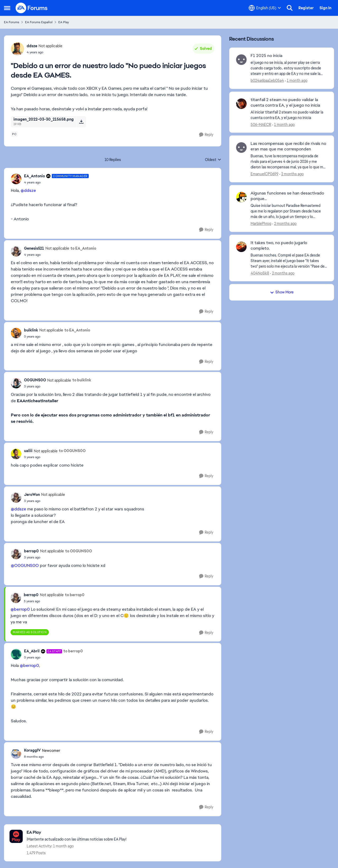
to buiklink (82, 380)
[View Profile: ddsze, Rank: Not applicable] (17, 49)
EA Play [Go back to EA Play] (64, 22)
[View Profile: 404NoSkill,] (241, 247)
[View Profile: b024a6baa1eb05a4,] (241, 60)
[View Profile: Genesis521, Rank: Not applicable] (16, 251)
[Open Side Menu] (7, 8)
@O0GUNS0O (25, 565)
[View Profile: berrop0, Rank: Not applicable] (16, 554)
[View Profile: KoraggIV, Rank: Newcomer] (16, 753)
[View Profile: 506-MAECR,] (241, 104)
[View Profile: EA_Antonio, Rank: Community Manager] (16, 179)
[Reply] (206, 135)
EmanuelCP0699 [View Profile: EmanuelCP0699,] (264, 174)
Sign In (325, 8)
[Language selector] (265, 8)
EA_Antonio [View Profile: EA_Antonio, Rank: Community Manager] (34, 176)
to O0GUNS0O (72, 451)
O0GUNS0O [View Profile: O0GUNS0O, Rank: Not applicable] (35, 380)
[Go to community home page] (32, 8)
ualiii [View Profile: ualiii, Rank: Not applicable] (28, 451)
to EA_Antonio (83, 248)
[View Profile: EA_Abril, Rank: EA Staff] (16, 654)
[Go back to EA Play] (77, 833)
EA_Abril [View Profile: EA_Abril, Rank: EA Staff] (32, 651)
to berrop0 (75, 595)
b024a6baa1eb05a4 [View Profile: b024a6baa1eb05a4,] (267, 80)
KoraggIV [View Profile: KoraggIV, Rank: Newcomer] (32, 750)
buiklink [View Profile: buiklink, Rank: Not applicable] (31, 330)
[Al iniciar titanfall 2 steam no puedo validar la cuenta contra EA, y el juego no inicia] (289, 115)
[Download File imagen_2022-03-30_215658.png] (81, 122)
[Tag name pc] (14, 134)
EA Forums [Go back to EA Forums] (12, 22)
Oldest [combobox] (213, 160)
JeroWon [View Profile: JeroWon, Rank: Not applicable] (32, 495)
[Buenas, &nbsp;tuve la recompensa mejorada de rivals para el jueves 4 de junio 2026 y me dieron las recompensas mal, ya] (289, 162)
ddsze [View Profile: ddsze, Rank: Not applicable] (32, 46)
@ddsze (28, 190)
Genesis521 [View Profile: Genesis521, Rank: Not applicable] (34, 248)
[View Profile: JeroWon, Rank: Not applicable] (16, 497)
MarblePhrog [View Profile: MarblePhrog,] (261, 224)
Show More (282, 292)
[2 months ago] (292, 174)
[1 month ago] (296, 81)
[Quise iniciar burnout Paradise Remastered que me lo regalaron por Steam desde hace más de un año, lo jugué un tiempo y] (289, 211)
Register (306, 8)
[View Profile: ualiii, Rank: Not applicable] (16, 454)
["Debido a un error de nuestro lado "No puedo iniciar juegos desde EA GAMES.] (56, 182)
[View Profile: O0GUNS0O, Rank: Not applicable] (16, 383)
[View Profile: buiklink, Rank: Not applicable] (16, 333)
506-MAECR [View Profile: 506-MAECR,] (261, 124)
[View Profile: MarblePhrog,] (241, 197)
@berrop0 (20, 609)
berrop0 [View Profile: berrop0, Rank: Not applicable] (31, 551)
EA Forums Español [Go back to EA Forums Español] (39, 22)
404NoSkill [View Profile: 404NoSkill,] (260, 273)
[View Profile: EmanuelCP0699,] (241, 148)
